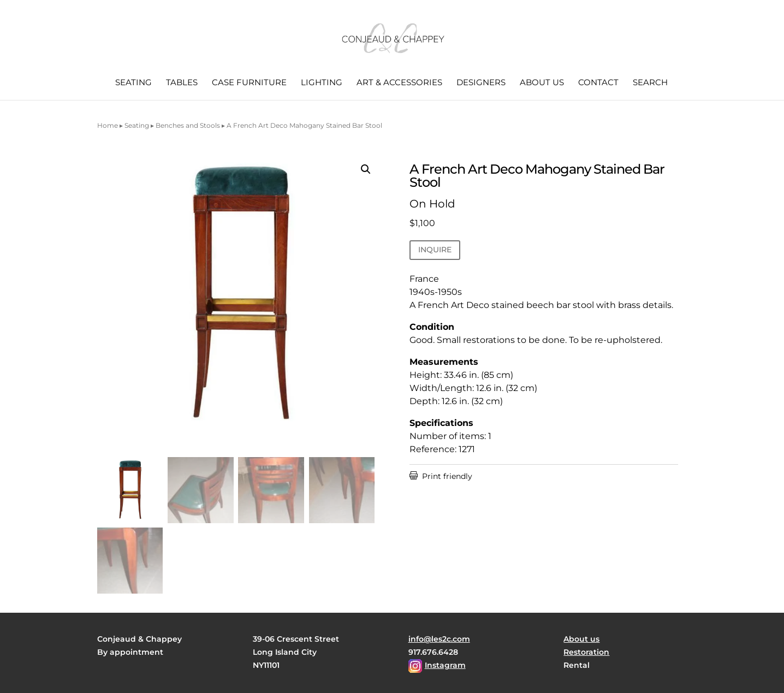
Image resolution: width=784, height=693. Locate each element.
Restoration (586, 652)
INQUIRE (435, 250)
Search (650, 83)
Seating (133, 83)
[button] (366, 169)
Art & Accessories (399, 83)
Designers (481, 83)
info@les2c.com (439, 639)
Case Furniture (249, 83)
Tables (182, 83)
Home (108, 125)
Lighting (322, 83)
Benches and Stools (188, 125)
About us (542, 83)
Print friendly (441, 476)
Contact (598, 83)
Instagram (445, 665)
